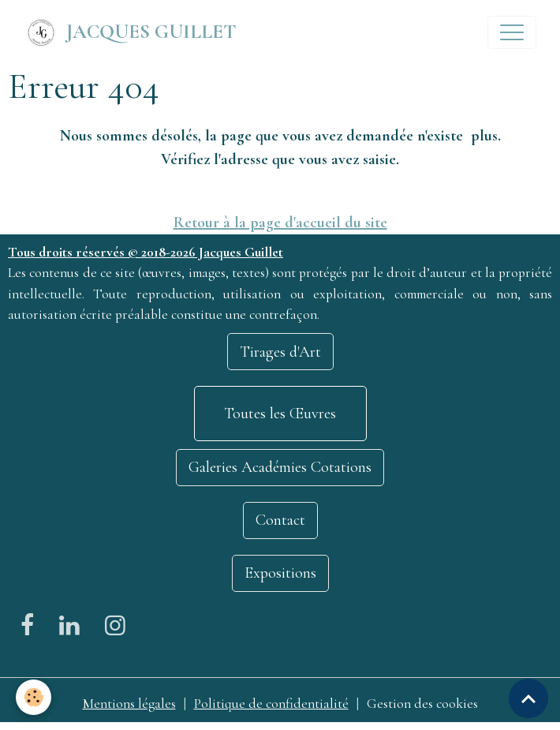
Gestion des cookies (422, 704)
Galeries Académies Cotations (280, 467)
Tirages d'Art (280, 352)
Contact (280, 520)
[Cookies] (34, 697)
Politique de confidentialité (271, 704)
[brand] (130, 32)
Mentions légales (129, 704)
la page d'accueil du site (309, 223)
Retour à (202, 223)
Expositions (280, 573)
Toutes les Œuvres (280, 414)
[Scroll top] (528, 698)
